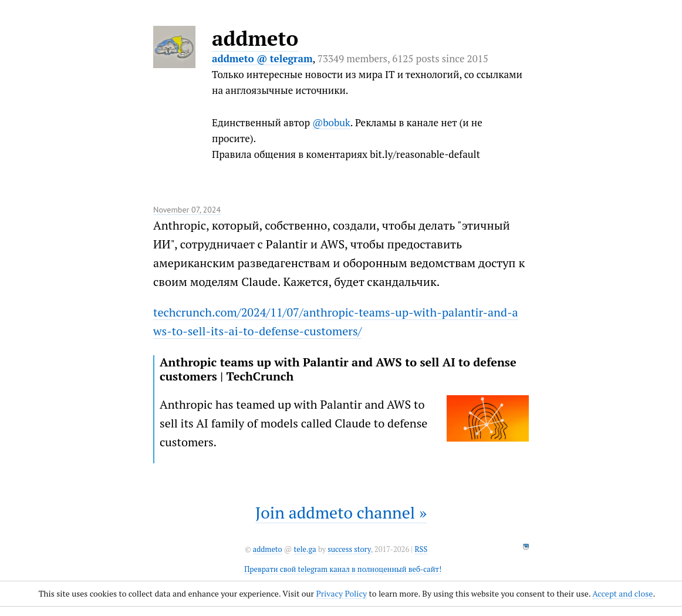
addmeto (255, 38)
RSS (421, 549)
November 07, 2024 (187, 210)
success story (349, 549)
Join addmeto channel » (341, 512)
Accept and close (622, 593)
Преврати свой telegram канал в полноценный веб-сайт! (343, 569)
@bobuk (331, 122)
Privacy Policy (341, 593)
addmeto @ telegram (262, 58)
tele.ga (305, 549)
